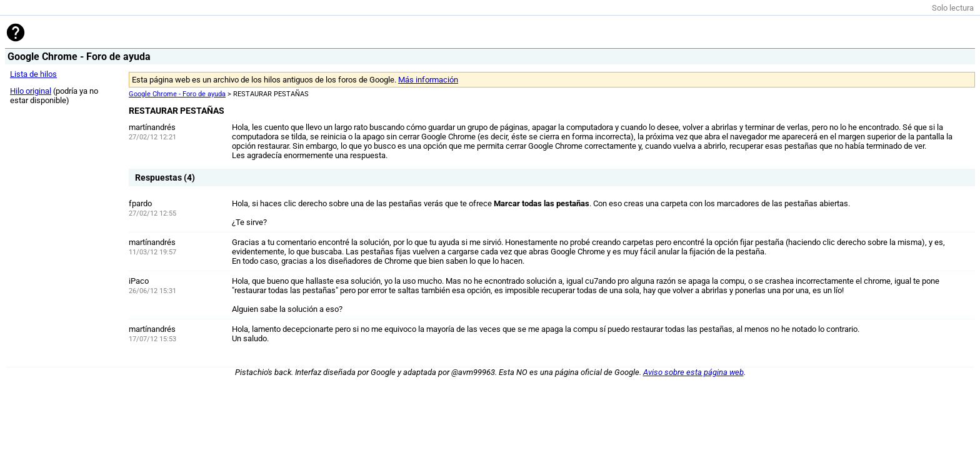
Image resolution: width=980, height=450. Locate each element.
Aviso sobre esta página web (693, 372)
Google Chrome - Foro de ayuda (177, 94)
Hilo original (31, 91)
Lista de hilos (33, 74)
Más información (428, 80)
